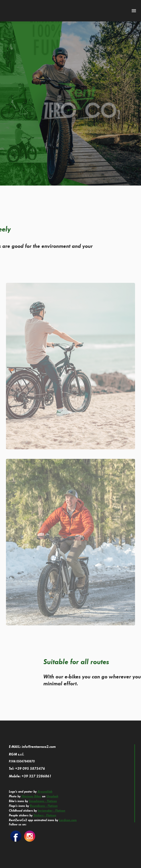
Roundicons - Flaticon (44, 806)
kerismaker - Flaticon (52, 810)
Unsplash (52, 796)
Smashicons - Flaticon (43, 801)
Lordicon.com (68, 820)
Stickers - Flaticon (45, 815)
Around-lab (45, 791)
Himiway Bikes (31, 796)
